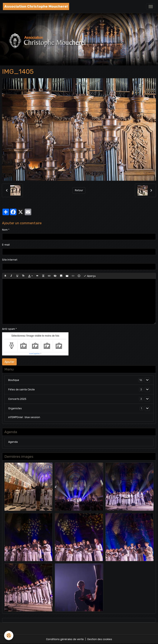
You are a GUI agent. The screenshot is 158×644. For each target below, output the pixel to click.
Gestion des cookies (100, 639)
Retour (79, 190)
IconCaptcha (34, 354)
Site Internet (10, 260)
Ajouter (9, 362)
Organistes (15, 408)
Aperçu (90, 276)
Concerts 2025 (17, 399)
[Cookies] (9, 635)
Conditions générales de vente (65, 639)
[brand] (36, 6)
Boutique (14, 380)
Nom (5, 230)
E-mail (6, 245)
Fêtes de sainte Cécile (21, 390)
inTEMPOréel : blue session (24, 417)
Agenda (13, 442)
